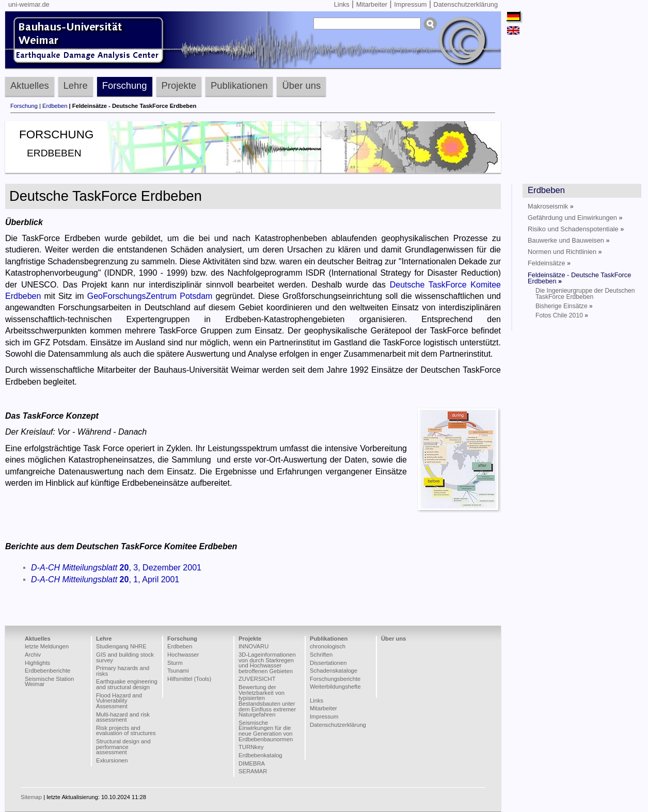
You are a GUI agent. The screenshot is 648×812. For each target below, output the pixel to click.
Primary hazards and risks (123, 671)
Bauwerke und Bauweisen (569, 240)
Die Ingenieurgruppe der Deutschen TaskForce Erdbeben (585, 294)
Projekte (179, 85)
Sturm (175, 663)
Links (342, 4)
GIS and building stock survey (125, 657)
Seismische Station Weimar (49, 682)
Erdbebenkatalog (260, 755)
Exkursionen (112, 760)
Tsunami (178, 671)
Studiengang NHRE (121, 646)
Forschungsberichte (335, 679)
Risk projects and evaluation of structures (126, 731)
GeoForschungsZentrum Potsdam (150, 296)
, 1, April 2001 (105, 579)
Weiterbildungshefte (335, 687)
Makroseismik (551, 206)
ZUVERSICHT (257, 679)
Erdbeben (55, 106)
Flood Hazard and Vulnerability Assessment (119, 701)
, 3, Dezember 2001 (116, 568)
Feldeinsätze (549, 263)
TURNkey (251, 747)
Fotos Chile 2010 (562, 315)
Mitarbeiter (372, 4)
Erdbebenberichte (48, 671)
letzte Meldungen (47, 646)
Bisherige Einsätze (564, 306)
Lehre (76, 85)
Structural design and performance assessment (123, 747)
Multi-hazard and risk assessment (123, 717)
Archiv (33, 655)
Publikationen (239, 85)
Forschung (125, 85)
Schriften (321, 655)
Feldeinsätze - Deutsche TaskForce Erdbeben (579, 278)
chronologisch (328, 646)
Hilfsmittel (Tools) (189, 679)
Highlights (37, 663)
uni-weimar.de (29, 4)
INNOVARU (254, 646)
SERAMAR (253, 771)
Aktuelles (30, 85)
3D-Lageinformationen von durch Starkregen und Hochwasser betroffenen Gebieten (267, 663)
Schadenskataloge (334, 671)
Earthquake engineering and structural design (127, 684)
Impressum (410, 4)
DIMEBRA (252, 763)
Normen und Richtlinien (565, 252)
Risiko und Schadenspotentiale (576, 229)
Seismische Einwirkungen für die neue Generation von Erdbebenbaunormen (266, 731)
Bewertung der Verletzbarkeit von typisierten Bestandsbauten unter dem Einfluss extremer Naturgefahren (267, 701)
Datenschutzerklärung (466, 4)
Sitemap (31, 797)
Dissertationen (328, 663)
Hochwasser (183, 655)
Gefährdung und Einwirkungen (575, 218)
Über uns (301, 85)
